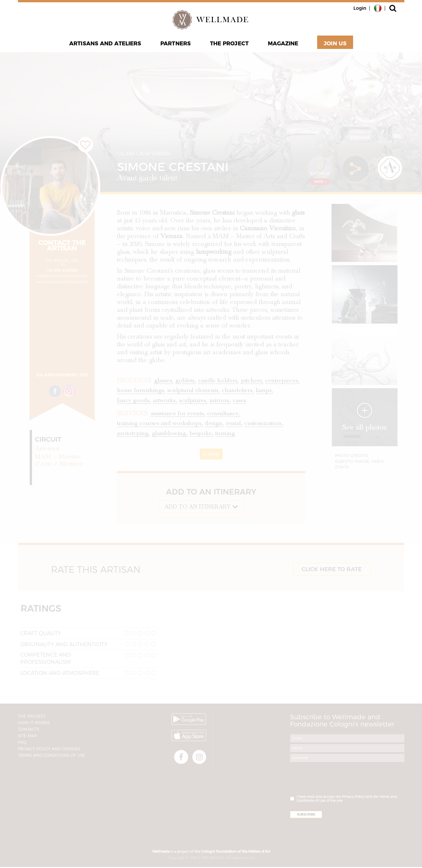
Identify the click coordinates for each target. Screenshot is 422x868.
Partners (176, 44)
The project (229, 44)
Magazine (282, 44)
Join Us (334, 44)
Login (360, 8)
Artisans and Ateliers (106, 44)
